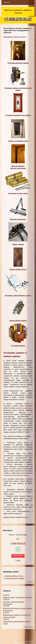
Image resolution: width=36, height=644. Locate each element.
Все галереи (30, 582)
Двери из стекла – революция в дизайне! (18, 597)
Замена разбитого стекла (14, 576)
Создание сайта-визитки (21, 643)
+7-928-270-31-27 (18, 19)
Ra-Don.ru (32, 643)
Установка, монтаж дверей (15, 578)
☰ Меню (7, 2)
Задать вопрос (18, 556)
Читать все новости (28, 627)
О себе (18, 560)
